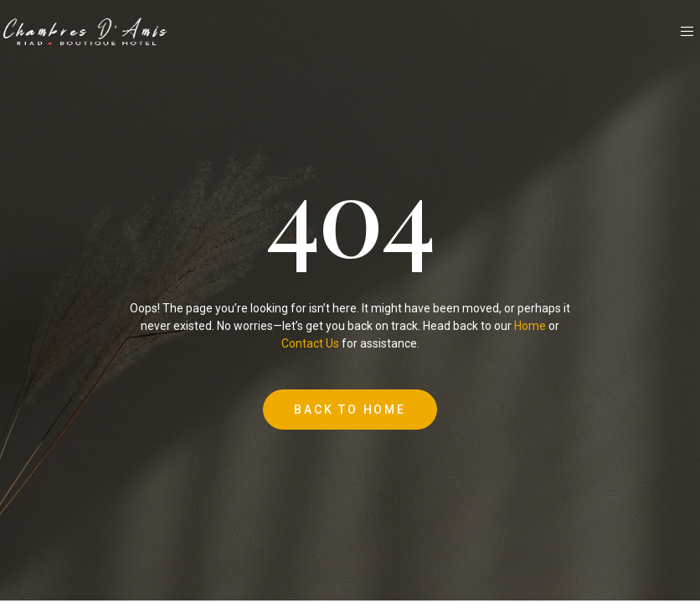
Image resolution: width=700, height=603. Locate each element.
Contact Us (310, 343)
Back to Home (350, 410)
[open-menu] (689, 32)
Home (530, 326)
